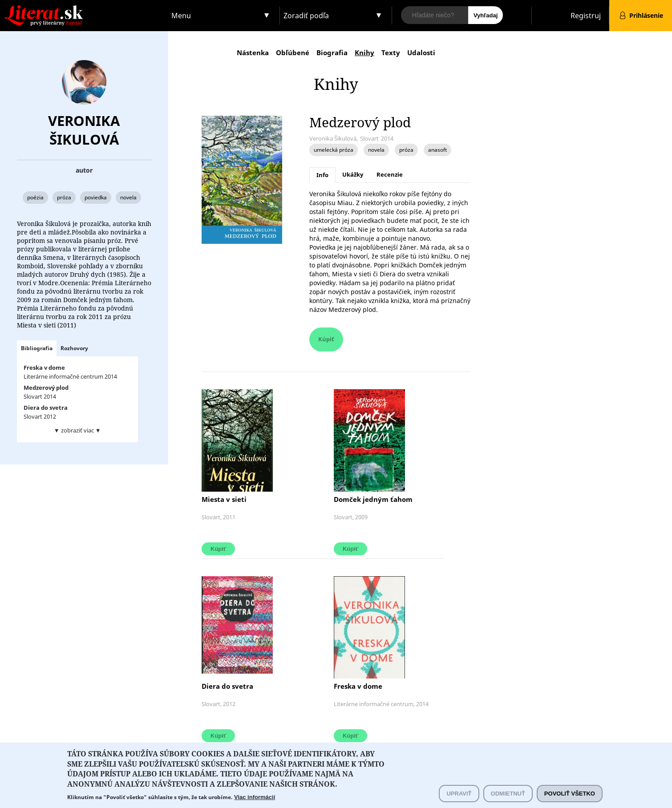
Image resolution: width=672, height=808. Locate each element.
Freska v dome (358, 686)
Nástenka (253, 53)
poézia (35, 197)
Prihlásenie (646, 15)
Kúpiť (326, 339)
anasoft (437, 150)
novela (128, 197)
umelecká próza (334, 150)
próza (64, 197)
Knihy (364, 53)
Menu (181, 16)
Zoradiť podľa (306, 16)
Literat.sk (84, 9)
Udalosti (421, 53)
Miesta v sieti (224, 499)
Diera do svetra (227, 686)
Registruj (586, 16)
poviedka (96, 197)
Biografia (332, 53)
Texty (391, 53)
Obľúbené (293, 53)
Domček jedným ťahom (373, 499)
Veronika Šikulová (84, 130)
